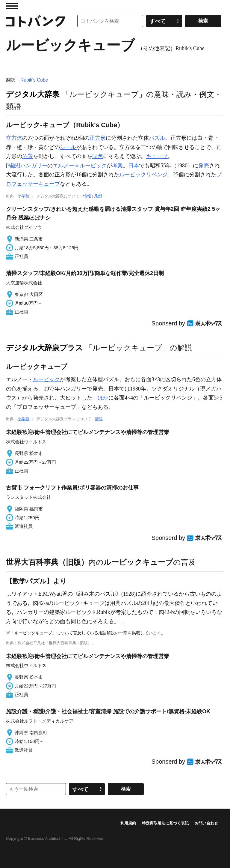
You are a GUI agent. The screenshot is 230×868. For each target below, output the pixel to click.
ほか (103, 398)
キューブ (157, 156)
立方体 (14, 138)
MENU (12, 6)
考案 (117, 166)
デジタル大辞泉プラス (44, 348)
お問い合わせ (206, 823)
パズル (157, 138)
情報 (87, 196)
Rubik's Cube (34, 80)
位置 (28, 156)
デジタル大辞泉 (33, 94)
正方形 (98, 138)
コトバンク (36, 21)
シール (68, 147)
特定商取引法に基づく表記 (165, 823)
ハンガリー (34, 166)
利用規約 (128, 823)
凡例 (98, 196)
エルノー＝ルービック (80, 166)
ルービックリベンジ (143, 175)
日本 (134, 166)
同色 (98, 156)
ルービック (46, 379)
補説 (13, 166)
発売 (204, 166)
